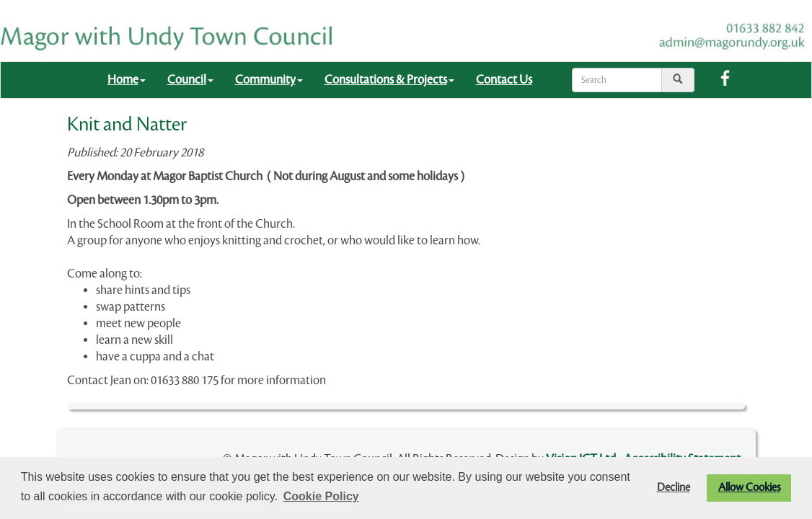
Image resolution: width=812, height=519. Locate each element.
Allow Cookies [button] (749, 488)
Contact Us (504, 80)
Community (269, 80)
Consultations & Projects (389, 80)
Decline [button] (674, 488)
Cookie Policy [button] (321, 496)
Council (190, 80)
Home (127, 80)
